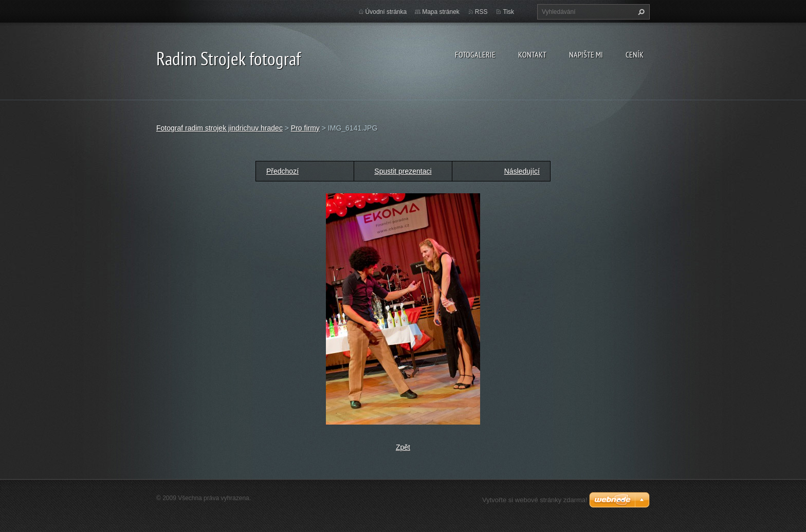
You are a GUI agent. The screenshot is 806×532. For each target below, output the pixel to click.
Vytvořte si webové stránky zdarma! (535, 500)
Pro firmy (305, 128)
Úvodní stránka (386, 12)
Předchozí (282, 171)
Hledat (640, 12)
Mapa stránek (441, 12)
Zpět (403, 447)
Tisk (508, 12)
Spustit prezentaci (403, 171)
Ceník (635, 54)
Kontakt (532, 54)
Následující (522, 171)
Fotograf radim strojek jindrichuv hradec (219, 128)
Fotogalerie (475, 54)
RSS (481, 12)
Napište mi (586, 54)
